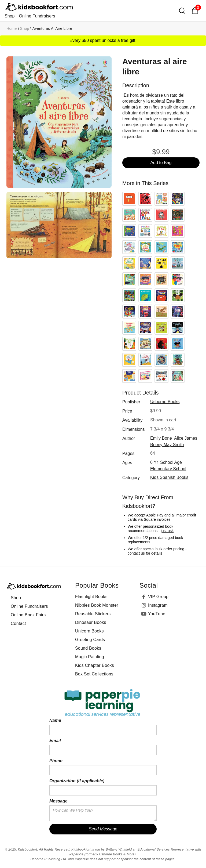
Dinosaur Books (91, 622)
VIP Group (158, 597)
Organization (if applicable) (77, 781)
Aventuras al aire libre (52, 28)
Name (55, 720)
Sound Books (88, 648)
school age (171, 462)
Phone (56, 761)
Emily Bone (161, 438)
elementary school (168, 469)
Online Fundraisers (37, 16)
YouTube (157, 614)
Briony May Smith (167, 445)
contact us (136, 553)
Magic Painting (90, 657)
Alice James (186, 438)
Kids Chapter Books (95, 665)
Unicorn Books (89, 631)
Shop (10, 16)
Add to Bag (161, 163)
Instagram (158, 605)
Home (12, 28)
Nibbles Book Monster (97, 605)
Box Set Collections (94, 674)
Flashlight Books (91, 597)
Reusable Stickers (93, 614)
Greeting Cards (90, 640)
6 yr (154, 462)
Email (55, 741)
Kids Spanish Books (169, 477)
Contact (18, 623)
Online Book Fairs (28, 615)
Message (58, 801)
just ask (167, 531)
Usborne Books (165, 402)
